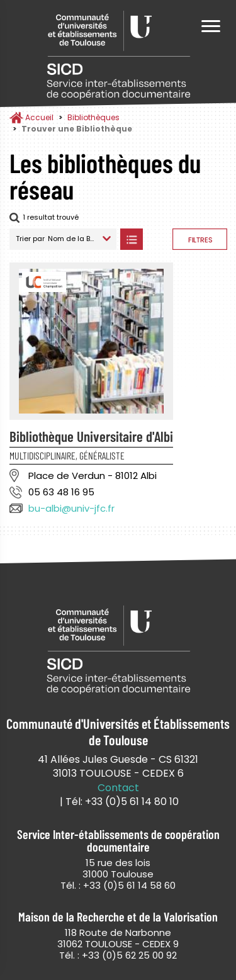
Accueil (39, 117)
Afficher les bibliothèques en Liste (131, 239)
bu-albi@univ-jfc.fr (71, 508)
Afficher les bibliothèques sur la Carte (158, 239)
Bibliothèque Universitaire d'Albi (91, 436)
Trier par (30, 239)
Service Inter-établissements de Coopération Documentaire (118, 55)
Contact (118, 788)
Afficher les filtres (200, 239)
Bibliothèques (93, 117)
